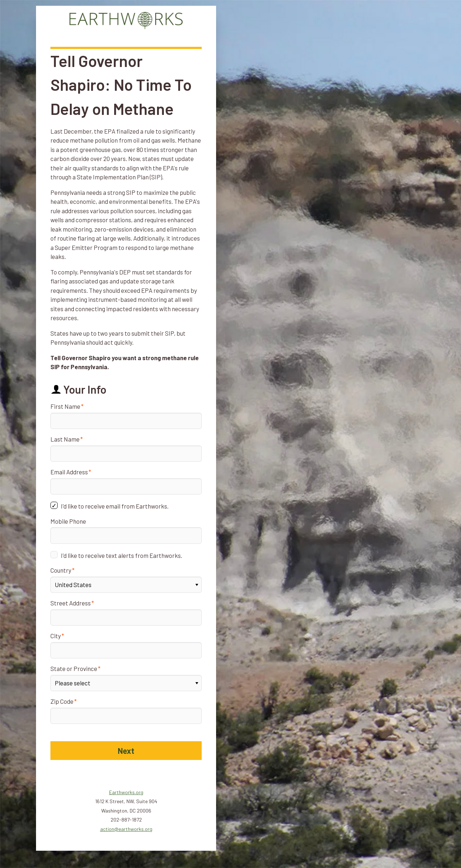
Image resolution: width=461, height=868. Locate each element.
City (56, 636)
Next (126, 751)
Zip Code (62, 701)
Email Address (69, 472)
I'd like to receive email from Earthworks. (115, 506)
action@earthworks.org (126, 829)
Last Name (65, 439)
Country (61, 570)
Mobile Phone (68, 521)
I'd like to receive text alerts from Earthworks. (122, 555)
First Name (65, 406)
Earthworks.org (126, 792)
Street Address (71, 603)
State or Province (74, 668)
